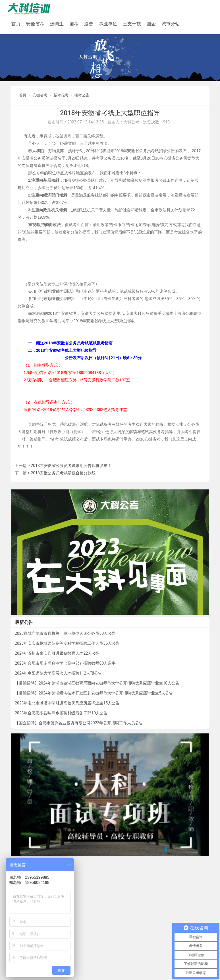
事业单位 (108, 24)
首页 (16, 24)
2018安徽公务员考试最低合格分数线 (63, 473)
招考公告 (82, 95)
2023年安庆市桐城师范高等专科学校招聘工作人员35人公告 (67, 643)
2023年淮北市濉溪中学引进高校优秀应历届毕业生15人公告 (67, 703)
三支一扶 (132, 24)
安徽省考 (35, 24)
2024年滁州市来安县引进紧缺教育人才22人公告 (57, 653)
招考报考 (61, 95)
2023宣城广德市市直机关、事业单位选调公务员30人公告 (65, 633)
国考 (74, 24)
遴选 (89, 24)
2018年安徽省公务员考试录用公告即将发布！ (71, 466)
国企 (151, 24)
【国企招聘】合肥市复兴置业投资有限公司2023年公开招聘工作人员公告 (79, 723)
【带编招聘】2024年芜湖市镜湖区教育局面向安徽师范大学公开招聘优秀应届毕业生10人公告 (97, 683)
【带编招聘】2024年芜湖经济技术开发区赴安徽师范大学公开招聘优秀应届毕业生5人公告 (94, 693)
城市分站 (171, 24)
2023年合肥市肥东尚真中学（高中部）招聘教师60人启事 (65, 663)
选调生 (57, 24)
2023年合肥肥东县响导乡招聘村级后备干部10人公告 (61, 713)
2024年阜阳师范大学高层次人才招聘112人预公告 (58, 673)
